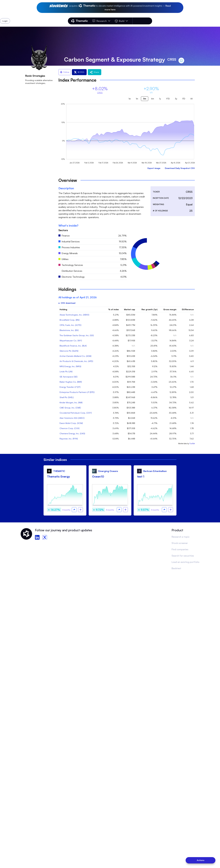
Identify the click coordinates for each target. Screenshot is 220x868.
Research (101, 21)
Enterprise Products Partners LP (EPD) (77, 392)
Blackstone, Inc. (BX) (69, 330)
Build (121, 21)
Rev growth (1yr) (149, 309)
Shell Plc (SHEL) (67, 397)
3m (145, 99)
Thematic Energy (59, 476)
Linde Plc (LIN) (66, 371)
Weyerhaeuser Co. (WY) (71, 341)
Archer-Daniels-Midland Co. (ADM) (75, 356)
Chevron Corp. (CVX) (70, 428)
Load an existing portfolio (185, 562)
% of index (114, 309)
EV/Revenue (188, 309)
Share (95, 72)
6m (153, 99)
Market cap (130, 309)
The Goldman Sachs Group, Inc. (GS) (77, 335)
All (191, 99)
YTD (168, 99)
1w (130, 99)
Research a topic (181, 537)
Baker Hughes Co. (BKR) (71, 382)
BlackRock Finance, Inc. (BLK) (73, 346)
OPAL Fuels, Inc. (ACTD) (70, 325)
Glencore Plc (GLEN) (69, 351)
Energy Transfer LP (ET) (70, 387)
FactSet (192, 443)
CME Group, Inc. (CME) (70, 408)
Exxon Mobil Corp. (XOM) (71, 423)
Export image (154, 168)
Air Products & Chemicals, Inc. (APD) (76, 361)
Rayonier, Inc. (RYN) (69, 439)
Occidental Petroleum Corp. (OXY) (76, 413)
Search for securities (183, 556)
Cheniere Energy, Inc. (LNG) (72, 433)
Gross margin (170, 309)
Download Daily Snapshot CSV (180, 168)
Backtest (176, 568)
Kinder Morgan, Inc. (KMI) (71, 402)
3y (176, 99)
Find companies (180, 549)
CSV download (67, 303)
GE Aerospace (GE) (69, 377)
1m (137, 99)
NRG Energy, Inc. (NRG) (70, 366)
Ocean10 (98, 476)
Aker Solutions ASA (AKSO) (72, 418)
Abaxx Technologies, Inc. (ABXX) (74, 315)
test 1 (141, 476)
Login (145, 21)
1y (160, 99)
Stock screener (180, 543)
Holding (63, 309)
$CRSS (79, 72)
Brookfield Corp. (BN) (70, 320)
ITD (184, 99)
